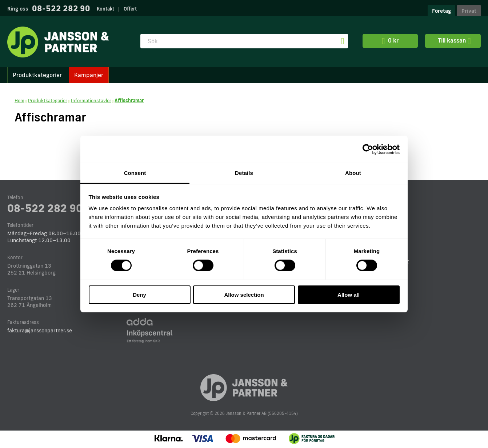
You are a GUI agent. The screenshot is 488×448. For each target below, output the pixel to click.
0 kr (390, 41)
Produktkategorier (37, 75)
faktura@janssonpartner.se (40, 330)
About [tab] (353, 173)
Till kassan (453, 41)
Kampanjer (89, 75)
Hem (19, 100)
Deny (139, 295)
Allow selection (244, 295)
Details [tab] (244, 173)
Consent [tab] (135, 173)
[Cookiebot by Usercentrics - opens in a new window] (368, 149)
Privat (469, 11)
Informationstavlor (91, 100)
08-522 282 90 (61, 8)
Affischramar (129, 100)
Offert (130, 9)
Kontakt (105, 9)
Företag (441, 11)
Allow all (349, 295)
